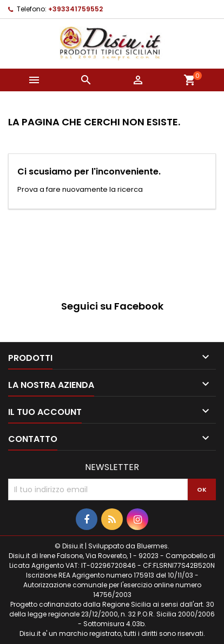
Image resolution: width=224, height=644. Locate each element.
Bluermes (152, 546)
